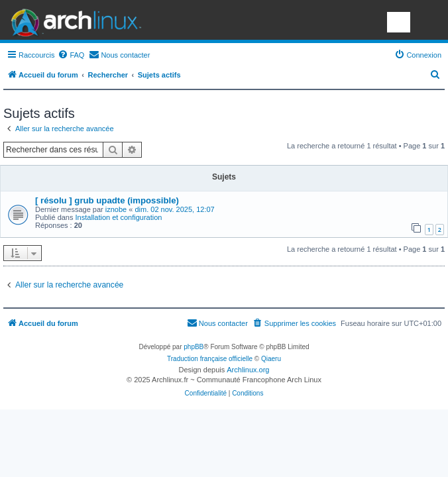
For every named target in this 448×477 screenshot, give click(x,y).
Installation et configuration (119, 217)
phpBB (194, 347)
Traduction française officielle (210, 359)
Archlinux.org (248, 370)
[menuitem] (71, 55)
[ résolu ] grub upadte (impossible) (107, 200)
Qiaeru (271, 359)
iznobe (116, 209)
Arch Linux (73, 20)
